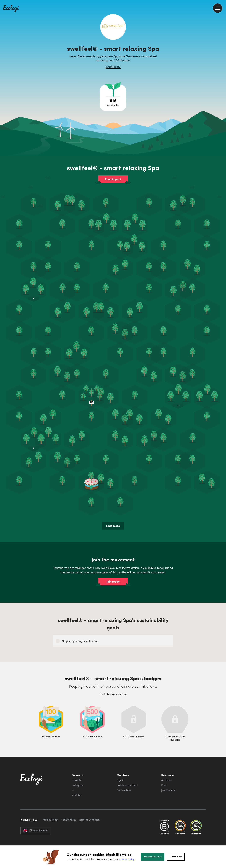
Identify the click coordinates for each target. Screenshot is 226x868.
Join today (113, 581)
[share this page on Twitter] (222, 51)
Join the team (169, 790)
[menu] (218, 8)
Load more (113, 526)
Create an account (127, 785)
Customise (176, 856)
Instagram (78, 785)
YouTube (77, 795)
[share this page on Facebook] (222, 45)
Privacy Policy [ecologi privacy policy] (50, 834)
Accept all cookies (153, 857)
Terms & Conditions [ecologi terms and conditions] (90, 834)
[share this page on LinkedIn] (222, 58)
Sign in (120, 780)
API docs (166, 780)
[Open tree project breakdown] (113, 98)
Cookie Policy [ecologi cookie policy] (69, 834)
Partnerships (124, 790)
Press (164, 785)
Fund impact (113, 179)
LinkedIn (77, 780)
